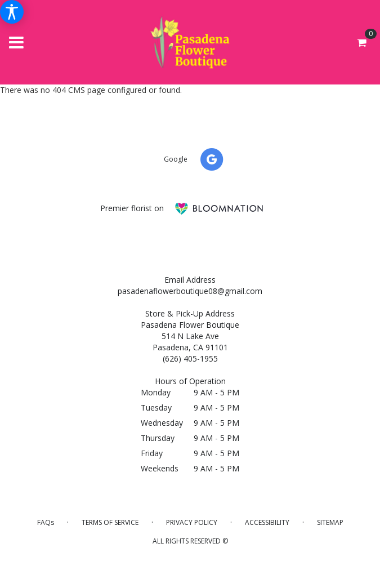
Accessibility (267, 522)
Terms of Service (110, 522)
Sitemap (330, 522)
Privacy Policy (192, 522)
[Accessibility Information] (12, 12)
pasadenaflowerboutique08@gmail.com (190, 291)
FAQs (46, 522)
